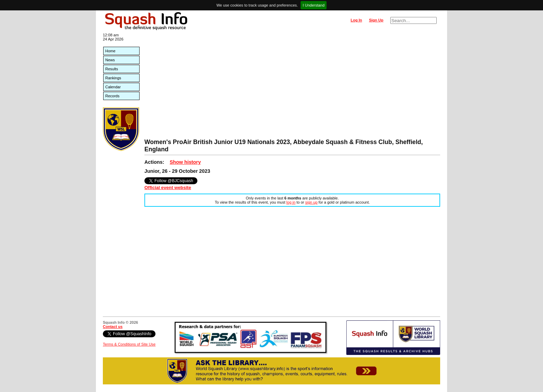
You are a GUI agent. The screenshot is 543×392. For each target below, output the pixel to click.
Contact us (113, 327)
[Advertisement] (292, 87)
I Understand (314, 5)
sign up (311, 202)
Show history (185, 162)
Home (110, 51)
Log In (356, 20)
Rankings (113, 78)
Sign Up (376, 20)
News (110, 60)
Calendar (113, 87)
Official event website (168, 188)
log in (291, 202)
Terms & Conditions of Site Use (129, 344)
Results (112, 69)
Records (112, 96)
